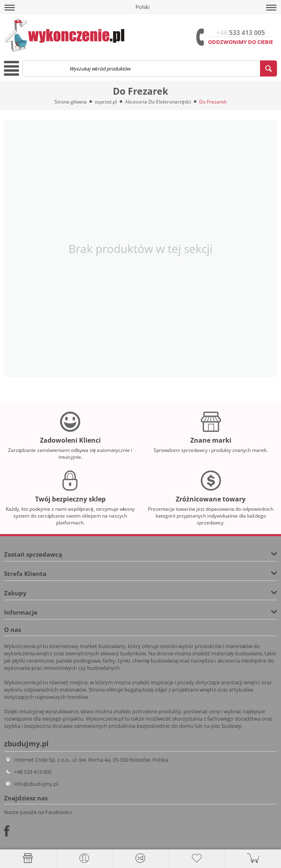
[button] (10, 8)
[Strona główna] (28, 858)
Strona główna (71, 102)
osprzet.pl (106, 102)
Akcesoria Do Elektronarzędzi (158, 102)
